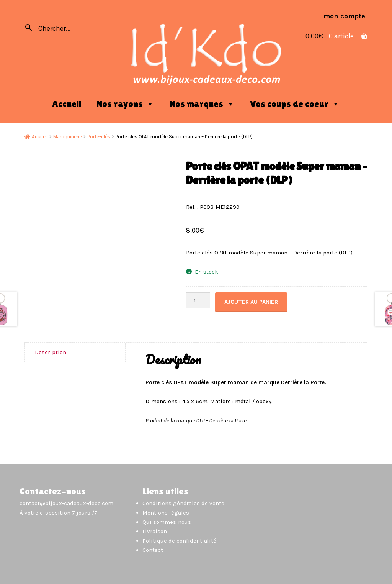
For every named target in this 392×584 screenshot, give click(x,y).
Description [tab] (51, 352)
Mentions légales (166, 513)
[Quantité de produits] (198, 301)
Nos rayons (125, 104)
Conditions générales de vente (183, 503)
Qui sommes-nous (167, 522)
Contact (153, 550)
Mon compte (344, 16)
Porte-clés (99, 137)
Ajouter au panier (251, 302)
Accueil (67, 104)
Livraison (155, 531)
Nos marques (202, 104)
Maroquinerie (68, 137)
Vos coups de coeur (295, 104)
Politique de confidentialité (179, 541)
